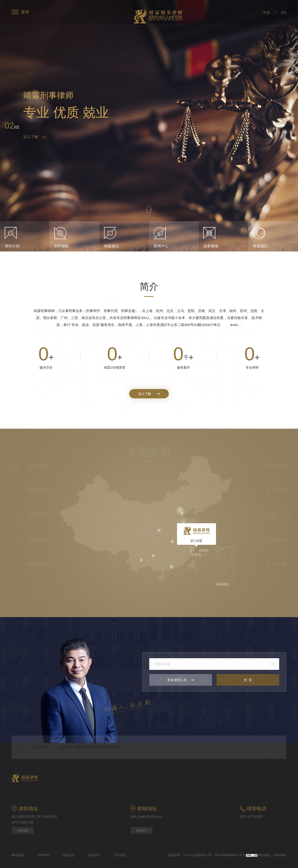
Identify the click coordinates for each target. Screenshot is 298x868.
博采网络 (280, 855)
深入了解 (34, 137)
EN (284, 13)
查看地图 (23, 831)
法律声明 (43, 855)
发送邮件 (142, 831)
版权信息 (69, 855)
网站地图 (18, 855)
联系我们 (95, 855)
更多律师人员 (185, 680)
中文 (267, 13)
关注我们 (120, 855)
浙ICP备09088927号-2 (230, 855)
